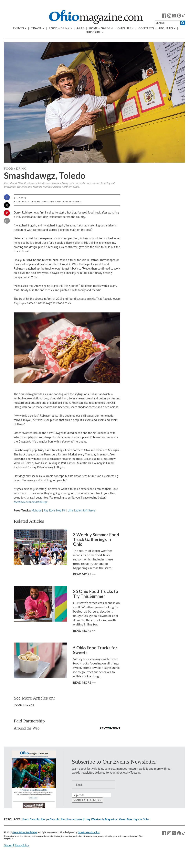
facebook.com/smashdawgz (30, 502)
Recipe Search (50, 819)
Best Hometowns (72, 819)
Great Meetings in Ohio (134, 819)
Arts (80, 28)
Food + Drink (60, 28)
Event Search (31, 819)
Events (20, 28)
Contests (146, 28)
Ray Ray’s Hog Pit (54, 510)
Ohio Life (126, 28)
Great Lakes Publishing (25, 832)
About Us (167, 28)
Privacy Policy (22, 845)
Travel (38, 28)
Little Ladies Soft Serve (81, 510)
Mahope (36, 510)
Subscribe (94, 32)
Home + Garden (101, 28)
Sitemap (8, 845)
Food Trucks (24, 705)
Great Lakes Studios (89, 832)
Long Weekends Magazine (101, 819)
